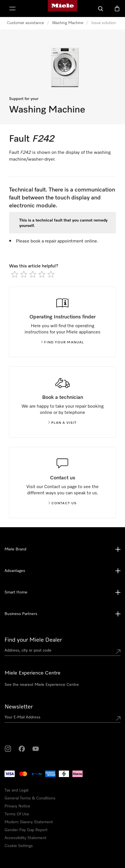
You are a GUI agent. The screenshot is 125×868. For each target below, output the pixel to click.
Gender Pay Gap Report (26, 830)
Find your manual (62, 342)
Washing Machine (68, 23)
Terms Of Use (17, 814)
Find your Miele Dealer (33, 640)
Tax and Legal (16, 790)
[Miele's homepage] (62, 8)
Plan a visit (62, 423)
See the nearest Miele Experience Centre (42, 685)
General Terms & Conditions (30, 798)
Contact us (63, 503)
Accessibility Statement (25, 838)
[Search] (101, 8)
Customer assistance (25, 23)
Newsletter (19, 707)
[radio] (15, 274)
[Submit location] (118, 652)
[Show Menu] (12, 8)
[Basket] (117, 8)
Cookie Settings (19, 846)
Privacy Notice (17, 806)
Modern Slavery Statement (29, 822)
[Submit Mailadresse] (118, 718)
